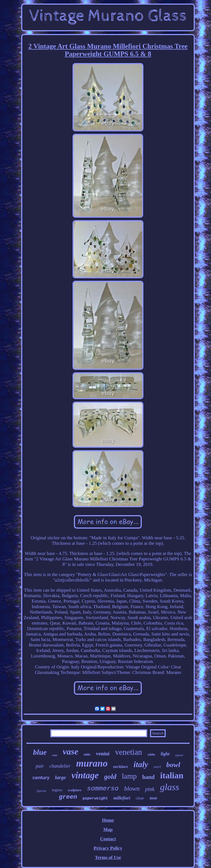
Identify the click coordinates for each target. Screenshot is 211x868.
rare (55, 755)
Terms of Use (108, 857)
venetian (129, 752)
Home (108, 820)
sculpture (75, 790)
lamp (129, 776)
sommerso (103, 789)
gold (110, 777)
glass (170, 787)
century (41, 778)
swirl (157, 767)
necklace (121, 767)
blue (40, 752)
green (68, 797)
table (87, 754)
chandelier (60, 766)
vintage (85, 775)
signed (179, 755)
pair (40, 766)
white (151, 754)
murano (92, 763)
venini (103, 754)
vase (70, 751)
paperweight (95, 798)
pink (150, 789)
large (60, 777)
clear (140, 798)
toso (153, 798)
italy (141, 764)
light (165, 754)
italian (172, 775)
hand (149, 777)
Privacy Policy (108, 848)
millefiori (122, 798)
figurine (42, 791)
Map (108, 829)
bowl (173, 765)
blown (132, 789)
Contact (108, 839)
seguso (57, 790)
